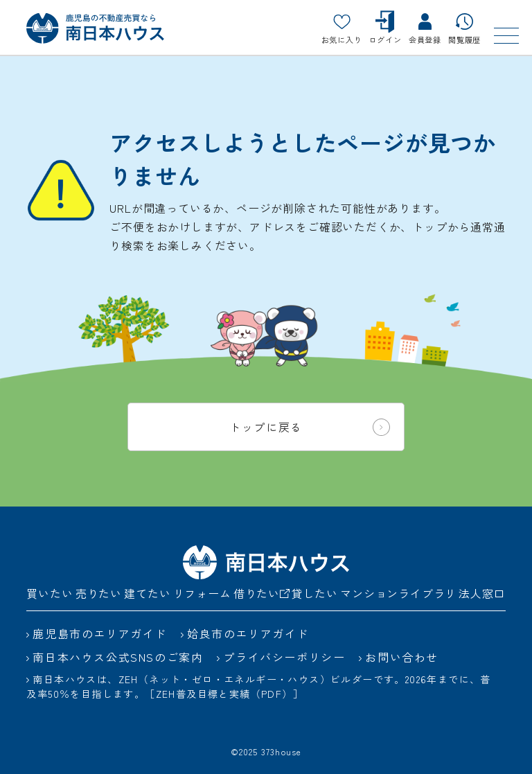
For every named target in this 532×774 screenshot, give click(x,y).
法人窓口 (482, 593)
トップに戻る (310, 427)
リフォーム (202, 593)
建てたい (147, 593)
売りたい (99, 593)
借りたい (261, 593)
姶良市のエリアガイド (248, 633)
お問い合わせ (402, 657)
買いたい (50, 593)
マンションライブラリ (398, 593)
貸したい (315, 593)
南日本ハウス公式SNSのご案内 (118, 657)
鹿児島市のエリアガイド (100, 633)
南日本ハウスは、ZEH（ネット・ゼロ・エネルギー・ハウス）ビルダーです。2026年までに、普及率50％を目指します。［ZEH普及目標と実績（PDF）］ (258, 686)
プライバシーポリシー (284, 657)
